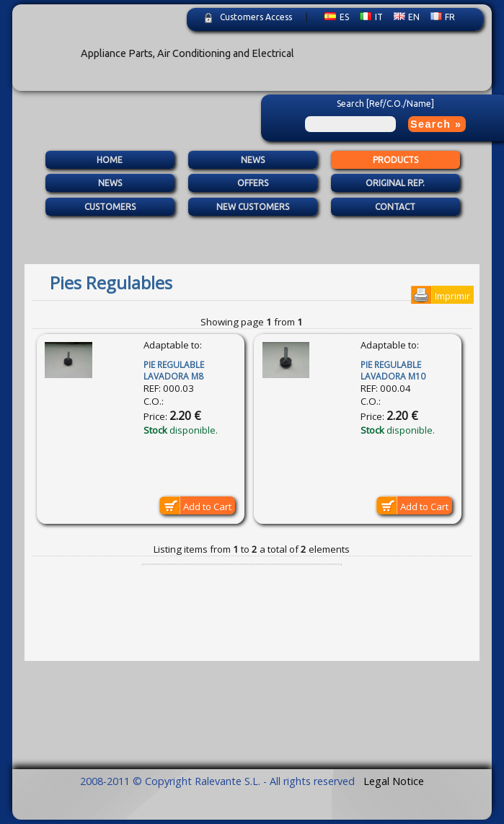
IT (371, 17)
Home (110, 160)
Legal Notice (394, 781)
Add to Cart (207, 507)
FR (443, 17)
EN (407, 17)
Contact (395, 207)
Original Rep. (395, 184)
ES (337, 17)
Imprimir (452, 296)
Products (395, 160)
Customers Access (256, 17)
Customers (110, 207)
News (253, 160)
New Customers (253, 207)
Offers (253, 184)
